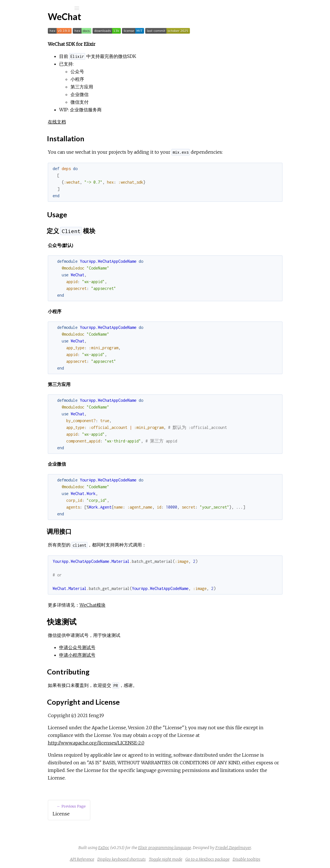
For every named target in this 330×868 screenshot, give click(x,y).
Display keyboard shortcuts (164, 859)
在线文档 (111, 122)
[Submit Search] (8, 8)
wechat (25, 23)
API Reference (32, 68)
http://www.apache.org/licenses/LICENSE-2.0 (150, 743)
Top (25, 92)
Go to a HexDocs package (250, 859)
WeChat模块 (147, 605)
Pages (20, 44)
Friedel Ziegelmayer (276, 848)
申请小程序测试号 (131, 655)
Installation (32, 98)
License (25, 75)
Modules (24, 52)
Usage (27, 105)
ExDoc (146, 848)
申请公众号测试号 (131, 647)
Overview (27, 83)
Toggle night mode (208, 859)
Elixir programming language (207, 848)
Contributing (33, 117)
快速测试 (30, 111)
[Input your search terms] (42, 8)
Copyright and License (43, 123)
